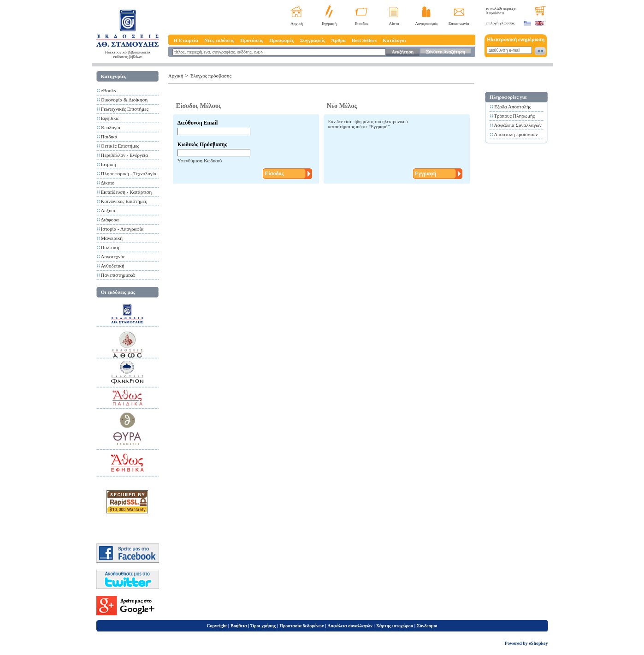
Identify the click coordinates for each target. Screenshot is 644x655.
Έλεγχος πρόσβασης (211, 76)
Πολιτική (110, 247)
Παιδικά (109, 137)
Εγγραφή (329, 24)
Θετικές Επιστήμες (120, 146)
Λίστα (394, 24)
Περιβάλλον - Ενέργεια (125, 155)
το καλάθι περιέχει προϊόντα (501, 11)
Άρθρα (338, 40)
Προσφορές (282, 40)
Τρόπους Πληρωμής (514, 116)
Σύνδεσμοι (427, 626)
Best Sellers (364, 40)
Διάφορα (110, 220)
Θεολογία (111, 127)
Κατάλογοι (394, 40)
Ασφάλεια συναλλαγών (350, 626)
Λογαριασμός (426, 24)
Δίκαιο (108, 183)
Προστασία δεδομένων (301, 626)
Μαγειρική (112, 238)
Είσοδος (362, 24)
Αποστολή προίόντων (516, 134)
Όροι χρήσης (263, 626)
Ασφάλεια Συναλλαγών (518, 125)
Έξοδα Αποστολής (512, 107)
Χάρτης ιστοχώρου (395, 626)
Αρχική (297, 24)
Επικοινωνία (459, 24)
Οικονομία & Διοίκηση (124, 100)
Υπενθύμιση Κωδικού (200, 161)
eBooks (109, 90)
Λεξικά (108, 210)
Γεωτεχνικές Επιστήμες (125, 109)
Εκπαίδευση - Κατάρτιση (127, 192)
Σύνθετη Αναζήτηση (446, 52)
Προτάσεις (252, 40)
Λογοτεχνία (113, 256)
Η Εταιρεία (186, 40)
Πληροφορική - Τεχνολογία (129, 173)
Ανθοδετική (113, 266)
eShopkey (538, 643)
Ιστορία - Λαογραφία (122, 229)
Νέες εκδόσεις (219, 40)
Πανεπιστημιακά (118, 275)
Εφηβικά (110, 118)
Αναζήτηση (403, 52)
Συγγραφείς (313, 40)
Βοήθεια (239, 626)
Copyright (217, 626)
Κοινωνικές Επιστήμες (124, 201)
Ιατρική (109, 164)
